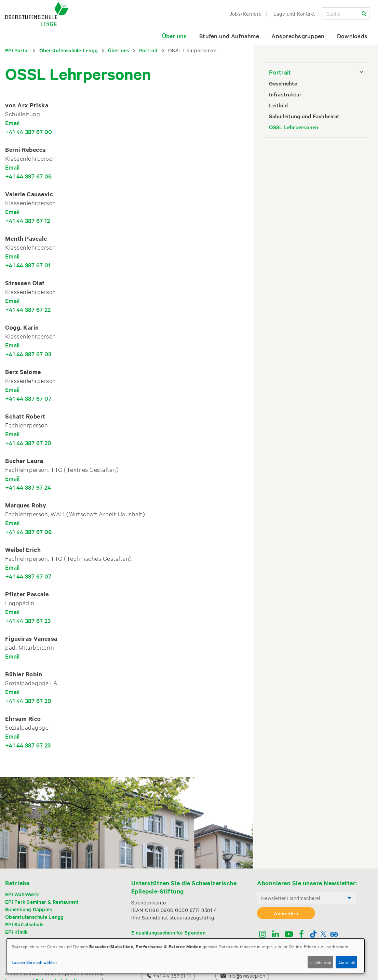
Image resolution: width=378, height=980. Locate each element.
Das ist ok (346, 962)
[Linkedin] (276, 935)
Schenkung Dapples (29, 909)
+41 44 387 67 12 (28, 220)
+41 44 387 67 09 (28, 532)
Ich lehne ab (320, 962)
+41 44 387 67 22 (28, 309)
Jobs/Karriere (245, 14)
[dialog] (186, 956)
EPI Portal (17, 50)
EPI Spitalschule (24, 924)
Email (12, 123)
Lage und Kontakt (294, 14)
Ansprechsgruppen (298, 36)
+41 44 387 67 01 (28, 265)
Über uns (174, 36)
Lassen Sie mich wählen (34, 962)
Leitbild (278, 105)
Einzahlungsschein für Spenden (168, 932)
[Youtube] (289, 935)
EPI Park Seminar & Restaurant (42, 902)
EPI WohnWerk (22, 894)
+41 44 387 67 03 (28, 354)
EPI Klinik (17, 932)
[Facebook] (302, 935)
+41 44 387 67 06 (28, 176)
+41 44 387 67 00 (29, 131)
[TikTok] (313, 935)
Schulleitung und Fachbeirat (304, 116)
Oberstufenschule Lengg (69, 50)
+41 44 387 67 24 (28, 487)
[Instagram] (263, 935)
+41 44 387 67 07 (28, 398)
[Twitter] (323, 935)
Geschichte (283, 83)
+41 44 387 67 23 (28, 620)
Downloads (352, 36)
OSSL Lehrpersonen (294, 127)
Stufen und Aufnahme (229, 36)
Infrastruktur (285, 94)
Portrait (148, 50)
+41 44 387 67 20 (28, 443)
